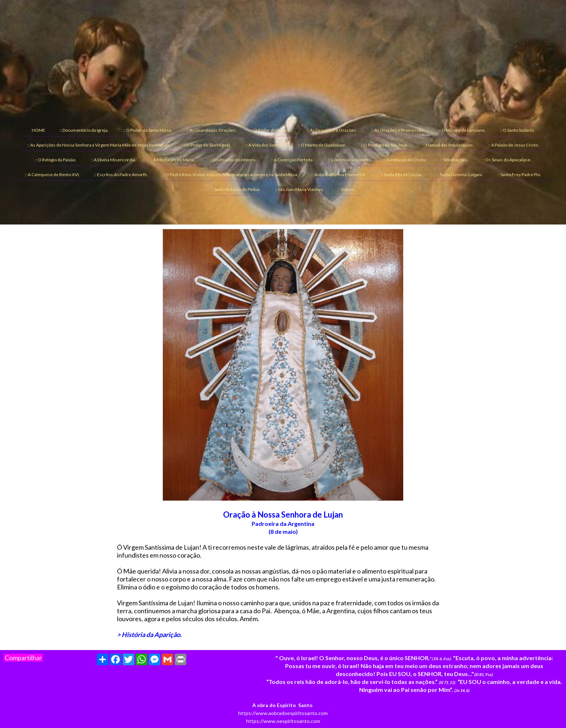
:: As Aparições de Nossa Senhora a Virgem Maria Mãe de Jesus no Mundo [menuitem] (98, 145)
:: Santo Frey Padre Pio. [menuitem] (519, 175)
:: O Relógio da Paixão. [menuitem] (56, 160)
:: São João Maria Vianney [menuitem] (299, 189)
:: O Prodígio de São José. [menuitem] (384, 145)
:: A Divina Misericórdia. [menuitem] (114, 160)
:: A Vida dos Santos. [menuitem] (264, 145)
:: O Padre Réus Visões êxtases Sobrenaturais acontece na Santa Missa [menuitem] (230, 175)
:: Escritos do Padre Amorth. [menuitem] (121, 175)
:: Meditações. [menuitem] (454, 160)
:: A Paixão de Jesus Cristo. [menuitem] (514, 145)
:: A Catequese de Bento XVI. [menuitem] (52, 175)
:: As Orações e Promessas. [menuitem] (398, 130)
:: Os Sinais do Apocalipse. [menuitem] (507, 160)
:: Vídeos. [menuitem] (346, 189)
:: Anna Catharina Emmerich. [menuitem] (339, 175)
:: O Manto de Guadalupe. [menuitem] (322, 145)
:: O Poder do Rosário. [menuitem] (272, 130)
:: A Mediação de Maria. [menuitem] (173, 160)
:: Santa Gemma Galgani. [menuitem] (460, 175)
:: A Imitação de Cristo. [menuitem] (405, 160)
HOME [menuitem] (38, 130)
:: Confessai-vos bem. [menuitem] (349, 160)
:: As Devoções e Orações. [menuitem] (332, 130)
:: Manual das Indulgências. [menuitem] (448, 145)
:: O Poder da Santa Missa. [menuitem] (148, 130)
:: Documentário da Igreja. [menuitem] (84, 130)
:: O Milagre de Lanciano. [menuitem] (462, 130)
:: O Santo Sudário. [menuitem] (517, 130)
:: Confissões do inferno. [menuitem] (233, 160)
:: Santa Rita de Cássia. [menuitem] (402, 175)
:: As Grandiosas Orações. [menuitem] (212, 130)
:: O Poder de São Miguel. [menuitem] (207, 145)
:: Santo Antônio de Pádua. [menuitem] (236, 189)
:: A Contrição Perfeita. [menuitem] (292, 160)
